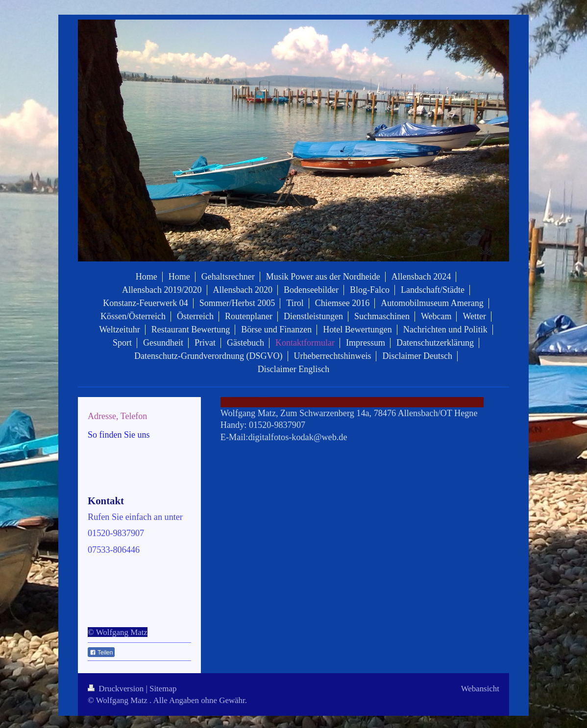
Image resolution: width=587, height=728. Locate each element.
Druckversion (117, 689)
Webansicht (480, 689)
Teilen (101, 653)
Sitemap (163, 689)
